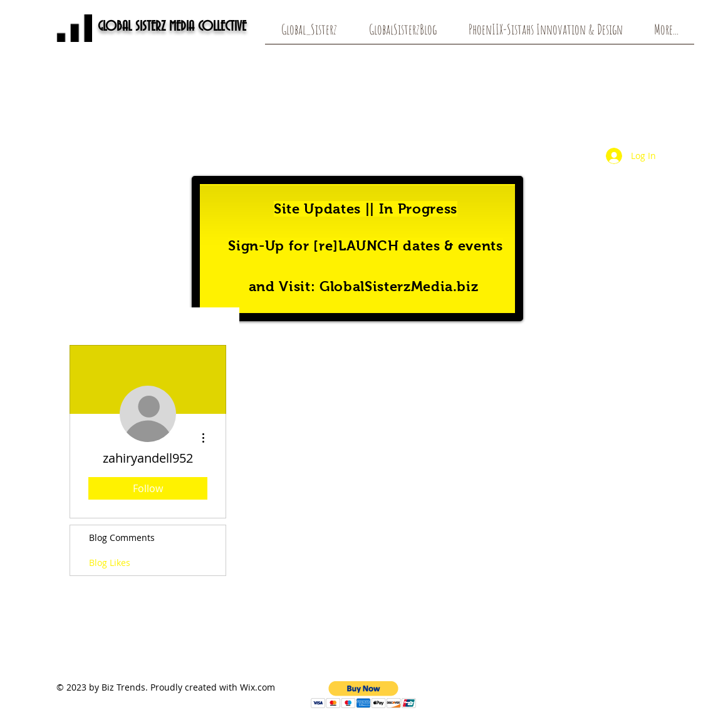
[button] (364, 695)
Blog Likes (110, 563)
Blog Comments (122, 537)
